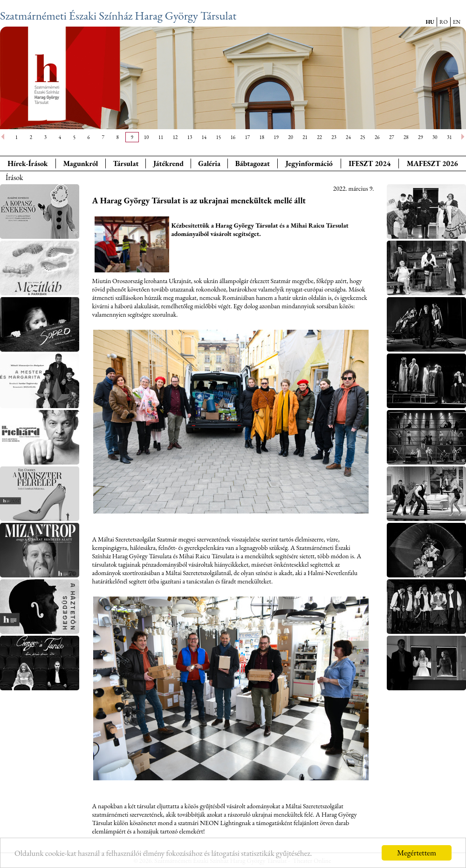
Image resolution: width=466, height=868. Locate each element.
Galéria (209, 163)
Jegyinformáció (309, 163)
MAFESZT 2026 (432, 163)
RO (444, 22)
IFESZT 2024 (370, 163)
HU (430, 22)
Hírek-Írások (27, 163)
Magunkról (81, 163)
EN (457, 22)
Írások (14, 177)
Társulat (126, 163)
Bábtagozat (253, 163)
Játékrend (168, 163)
